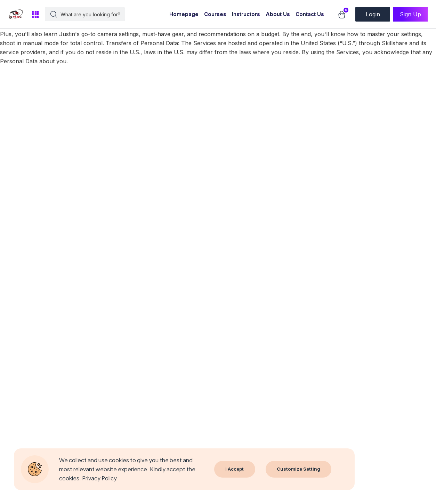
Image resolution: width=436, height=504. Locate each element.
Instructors (246, 14)
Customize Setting (300, 469)
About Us (278, 14)
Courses (215, 14)
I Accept (235, 469)
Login (373, 14)
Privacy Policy (100, 478)
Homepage (184, 14)
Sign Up (410, 14)
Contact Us (310, 14)
